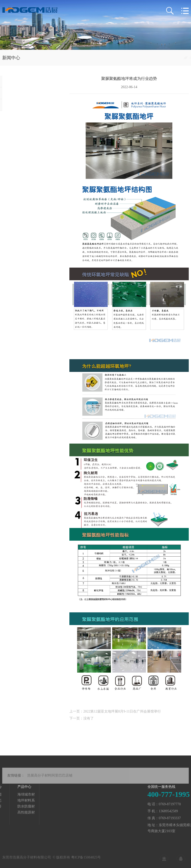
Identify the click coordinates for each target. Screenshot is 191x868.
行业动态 (182, 58)
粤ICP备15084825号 (86, 860)
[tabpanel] (95, 25)
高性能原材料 (10, 813)
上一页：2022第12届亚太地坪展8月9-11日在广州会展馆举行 (115, 714)
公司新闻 (14, 81)
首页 (149, 58)
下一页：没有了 (82, 721)
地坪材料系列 (10, 801)
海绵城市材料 (10, 795)
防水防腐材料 (10, 807)
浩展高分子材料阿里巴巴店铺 (50, 779)
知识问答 (14, 105)
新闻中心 (163, 58)
